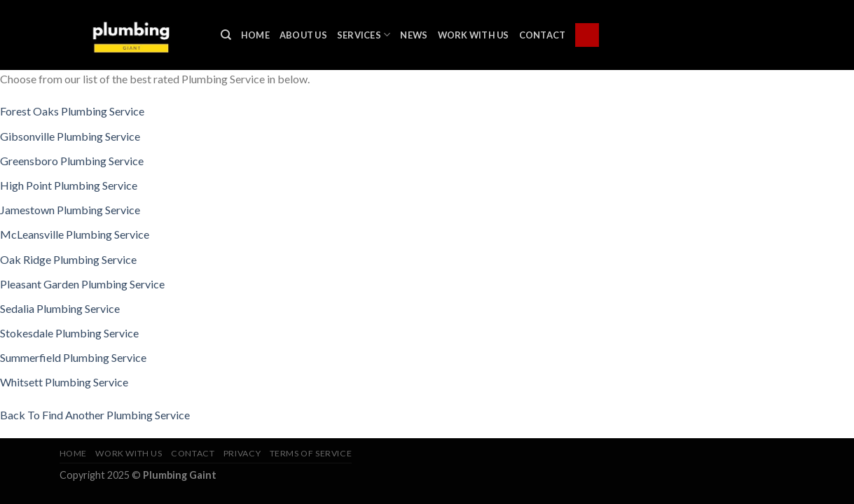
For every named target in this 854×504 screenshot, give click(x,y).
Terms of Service (311, 453)
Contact (543, 35)
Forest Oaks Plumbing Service (72, 111)
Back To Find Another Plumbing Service (95, 415)
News (414, 35)
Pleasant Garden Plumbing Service (82, 284)
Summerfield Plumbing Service (73, 357)
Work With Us (474, 35)
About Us (303, 35)
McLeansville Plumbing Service (75, 234)
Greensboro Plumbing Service (72, 161)
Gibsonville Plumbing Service (70, 136)
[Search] (226, 35)
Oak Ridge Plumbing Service (68, 259)
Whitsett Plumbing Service (64, 382)
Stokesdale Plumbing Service (69, 333)
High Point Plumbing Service (69, 185)
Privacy (242, 453)
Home (255, 35)
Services (364, 35)
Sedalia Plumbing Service (60, 308)
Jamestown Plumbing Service (70, 210)
